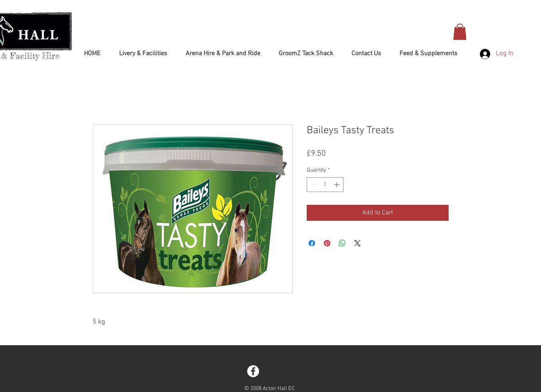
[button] (460, 32)
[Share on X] (357, 243)
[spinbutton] (325, 185)
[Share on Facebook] (312, 243)
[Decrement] (313, 185)
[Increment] (337, 185)
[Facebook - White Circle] (253, 371)
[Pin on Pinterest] (327, 243)
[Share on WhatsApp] (342, 243)
